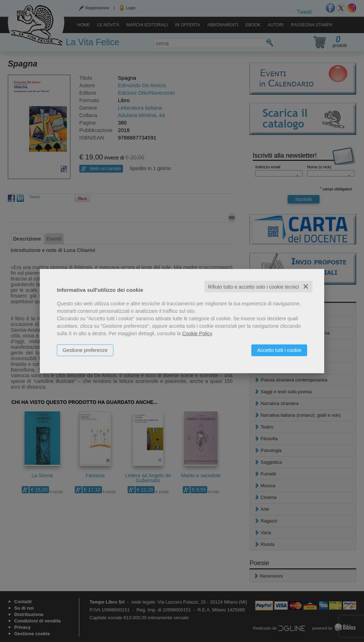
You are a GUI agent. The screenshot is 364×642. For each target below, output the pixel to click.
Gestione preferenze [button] (85, 350)
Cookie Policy (197, 333)
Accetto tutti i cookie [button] (279, 350)
